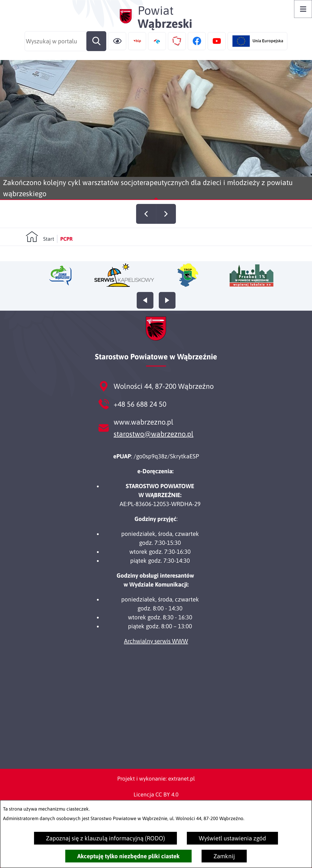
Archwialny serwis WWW (156, 641)
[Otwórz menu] (303, 9)
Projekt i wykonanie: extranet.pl (156, 779)
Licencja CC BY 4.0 (156, 794)
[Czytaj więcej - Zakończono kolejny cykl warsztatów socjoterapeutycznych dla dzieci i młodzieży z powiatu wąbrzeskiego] (156, 130)
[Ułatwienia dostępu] (117, 41)
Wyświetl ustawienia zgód (232, 838)
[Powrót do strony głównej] (40, 245)
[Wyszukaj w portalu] (65, 41)
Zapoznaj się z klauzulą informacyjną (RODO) (105, 838)
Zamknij (224, 856)
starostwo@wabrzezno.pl (154, 434)
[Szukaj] (96, 41)
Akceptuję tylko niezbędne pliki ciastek (128, 856)
